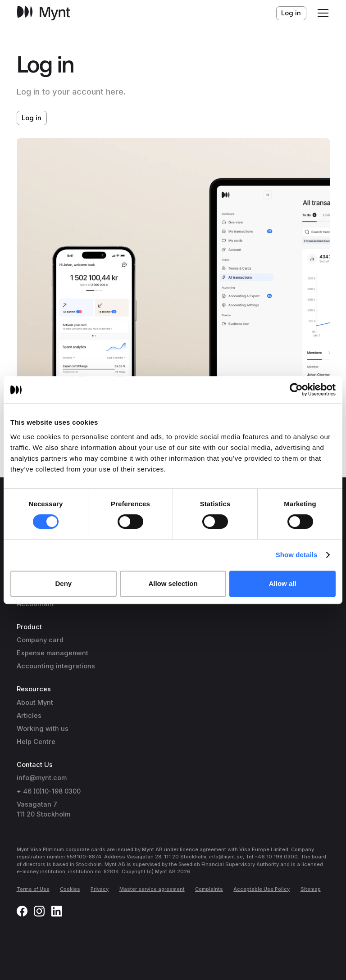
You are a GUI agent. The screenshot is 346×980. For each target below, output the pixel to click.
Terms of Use (33, 889)
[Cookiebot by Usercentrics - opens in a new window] (296, 390)
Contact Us (35, 765)
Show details (297, 555)
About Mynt (35, 703)
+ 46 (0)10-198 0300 (49, 791)
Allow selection (173, 583)
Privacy (100, 889)
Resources (34, 689)
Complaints (209, 889)
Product (29, 627)
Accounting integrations (56, 666)
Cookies (70, 889)
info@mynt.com (42, 778)
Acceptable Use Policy (262, 889)
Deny (63, 583)
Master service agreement (152, 889)
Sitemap (311, 889)
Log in (291, 13)
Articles (29, 716)
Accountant (35, 604)
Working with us (43, 729)
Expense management (52, 653)
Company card (40, 640)
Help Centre (36, 742)
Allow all (283, 583)
